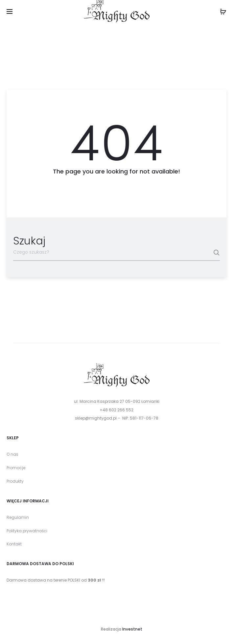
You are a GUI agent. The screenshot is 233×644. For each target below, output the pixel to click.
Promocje (16, 468)
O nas (12, 454)
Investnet (132, 629)
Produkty (15, 481)
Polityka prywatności (27, 531)
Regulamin (18, 517)
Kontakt (14, 544)
